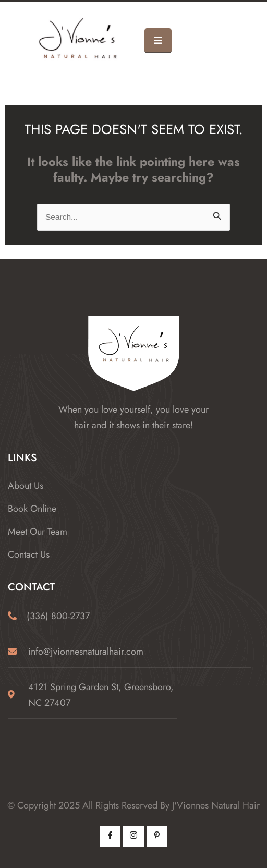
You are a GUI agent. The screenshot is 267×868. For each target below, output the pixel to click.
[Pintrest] (157, 837)
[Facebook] (110, 837)
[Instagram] (133, 837)
